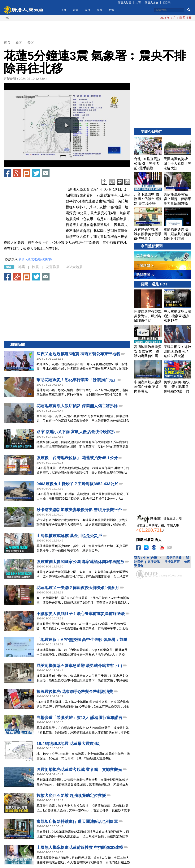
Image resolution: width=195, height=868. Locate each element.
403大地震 (74, 267)
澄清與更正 (172, 562)
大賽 (138, 2)
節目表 (167, 2)
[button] (67, 125)
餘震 (35, 267)
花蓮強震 (53, 267)
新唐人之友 (152, 2)
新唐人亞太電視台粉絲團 (35, 259)
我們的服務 (174, 558)
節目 (88, 10)
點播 (111, 10)
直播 (64, 10)
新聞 (76, 10)
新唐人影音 (125, 2)
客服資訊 (154, 562)
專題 (99, 10)
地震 (22, 267)
